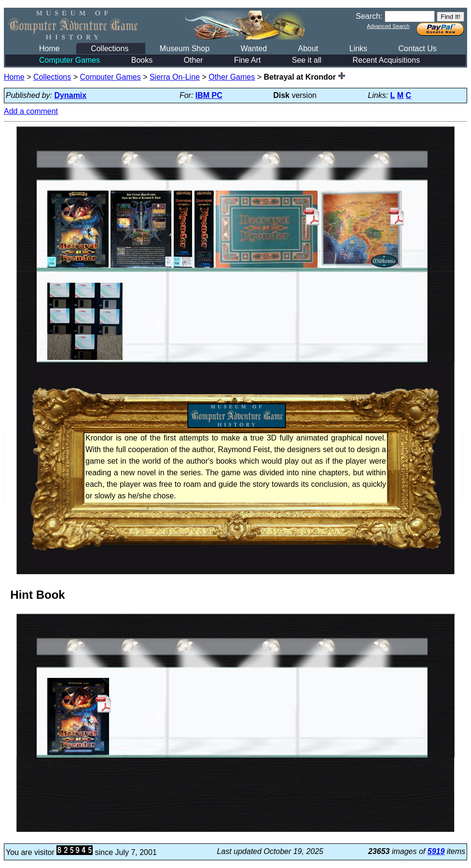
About (308, 48)
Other (194, 60)
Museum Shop (185, 48)
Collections (110, 48)
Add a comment (31, 111)
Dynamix (71, 95)
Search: (369, 16)
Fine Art (247, 60)
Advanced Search (388, 26)
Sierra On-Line (175, 77)
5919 (436, 851)
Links (358, 48)
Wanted (254, 48)
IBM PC (209, 95)
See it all (307, 60)
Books (142, 60)
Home (49, 48)
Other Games (232, 77)
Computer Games (69, 60)
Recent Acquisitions (387, 60)
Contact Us (418, 48)
